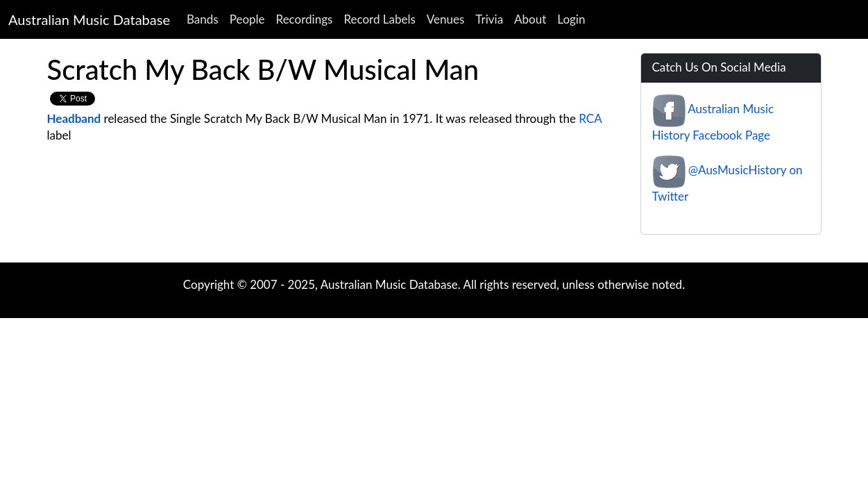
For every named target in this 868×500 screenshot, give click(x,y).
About (530, 19)
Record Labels (379, 19)
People (247, 19)
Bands (203, 19)
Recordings (305, 19)
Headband (74, 118)
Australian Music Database (89, 19)
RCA (590, 118)
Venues (446, 19)
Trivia (489, 19)
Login (571, 19)
